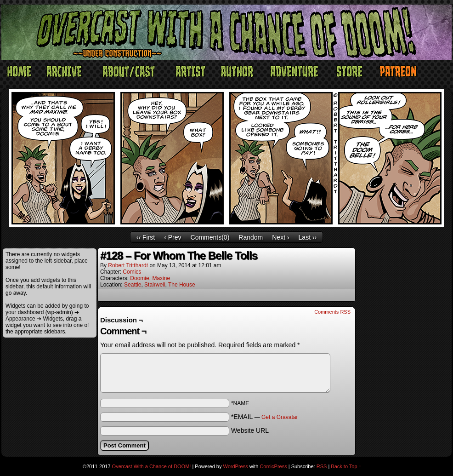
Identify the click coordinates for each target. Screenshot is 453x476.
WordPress (236, 466)
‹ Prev (173, 237)
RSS (322, 466)
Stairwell (155, 285)
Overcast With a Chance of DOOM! (152, 466)
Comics (132, 272)
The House (182, 285)
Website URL (250, 430)
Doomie (139, 278)
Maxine (161, 278)
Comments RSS (332, 312)
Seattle (133, 285)
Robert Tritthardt (128, 265)
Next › (280, 237)
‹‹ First (146, 237)
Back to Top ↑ (346, 466)
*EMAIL (265, 417)
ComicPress (273, 466)
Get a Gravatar (280, 417)
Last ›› (308, 237)
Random (251, 237)
